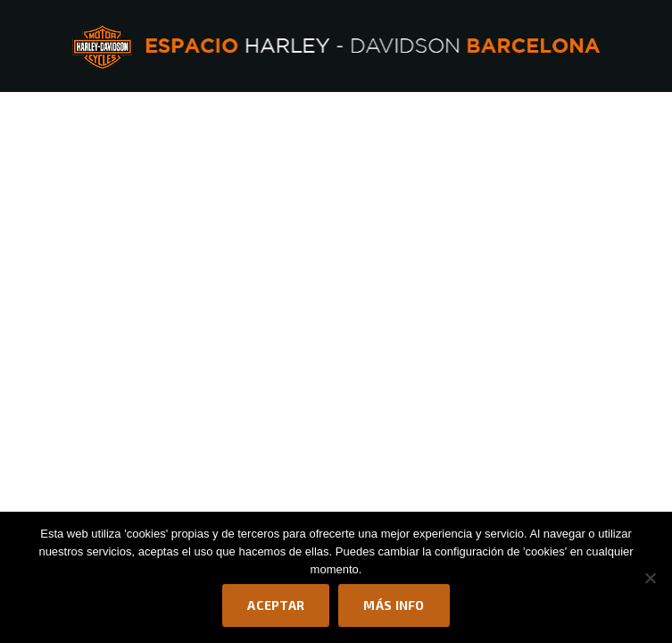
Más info (394, 605)
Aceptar (276, 605)
